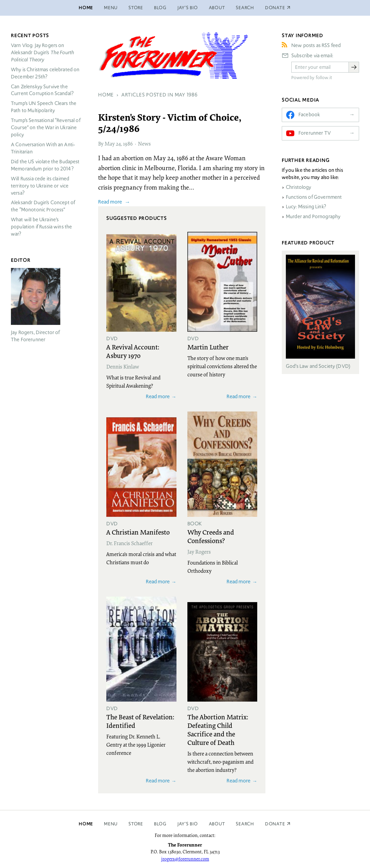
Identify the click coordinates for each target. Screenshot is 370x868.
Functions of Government (314, 197)
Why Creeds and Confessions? (211, 536)
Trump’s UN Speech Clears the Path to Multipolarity (44, 107)
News (144, 144)
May (110, 144)
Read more (110, 202)
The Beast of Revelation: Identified (140, 721)
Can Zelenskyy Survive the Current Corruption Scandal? (42, 90)
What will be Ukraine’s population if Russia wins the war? (41, 227)
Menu (111, 8)
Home (86, 8)
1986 (128, 144)
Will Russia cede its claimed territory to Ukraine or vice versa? (40, 186)
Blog (160, 8)
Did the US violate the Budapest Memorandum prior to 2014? (45, 165)
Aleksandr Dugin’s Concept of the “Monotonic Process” (43, 206)
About (217, 8)
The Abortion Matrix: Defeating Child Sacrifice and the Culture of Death (218, 729)
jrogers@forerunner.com (185, 859)
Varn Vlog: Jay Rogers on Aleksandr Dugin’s (42, 53)
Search (245, 8)
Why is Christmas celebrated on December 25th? (45, 73)
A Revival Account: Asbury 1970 (133, 351)
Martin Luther (208, 347)
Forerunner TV (315, 133)
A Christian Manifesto (138, 532)
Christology (299, 187)
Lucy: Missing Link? (306, 207)
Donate (275, 824)
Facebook (309, 115)
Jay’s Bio (188, 8)
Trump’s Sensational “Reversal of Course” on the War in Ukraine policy (46, 128)
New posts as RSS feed (316, 45)
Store (136, 8)
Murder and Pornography (313, 216)
